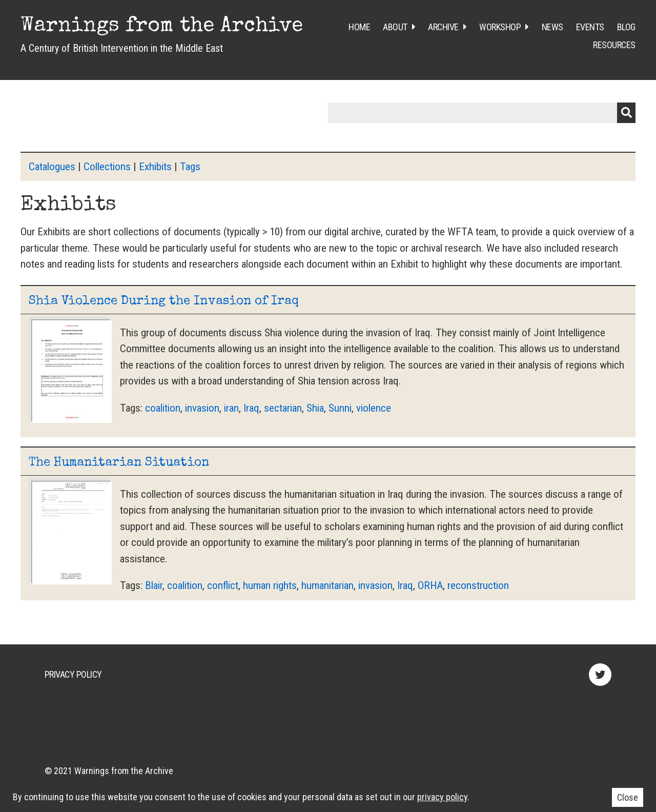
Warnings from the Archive (162, 27)
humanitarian (327, 585)
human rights (270, 585)
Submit (626, 113)
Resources (614, 45)
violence (374, 408)
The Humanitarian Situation (119, 463)
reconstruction (478, 585)
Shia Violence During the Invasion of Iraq (164, 301)
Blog (626, 27)
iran (231, 408)
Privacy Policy (73, 674)
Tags (190, 167)
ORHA (430, 585)
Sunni (340, 408)
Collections (107, 167)
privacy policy (442, 797)
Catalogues (52, 167)
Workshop (500, 27)
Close (628, 797)
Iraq (251, 408)
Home (359, 27)
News (552, 27)
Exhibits (155, 167)
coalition (163, 408)
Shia (315, 408)
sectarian (283, 408)
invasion (202, 408)
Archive (443, 27)
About (395, 27)
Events (590, 27)
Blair (154, 585)
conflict (223, 585)
